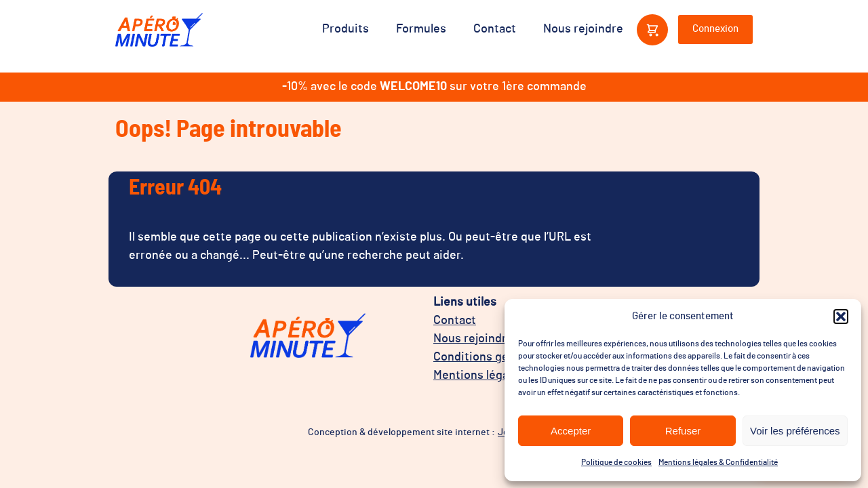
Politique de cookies (616, 462)
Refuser (683, 431)
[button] (841, 317)
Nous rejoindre (583, 29)
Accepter (571, 431)
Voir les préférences (795, 431)
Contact (495, 29)
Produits (346, 29)
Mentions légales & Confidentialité (718, 462)
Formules (421, 29)
